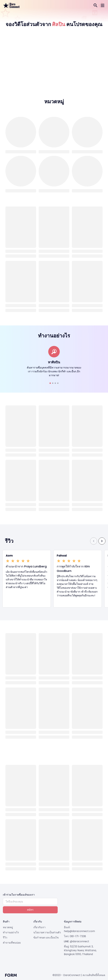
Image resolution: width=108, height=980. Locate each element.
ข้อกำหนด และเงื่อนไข (46, 938)
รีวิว (5, 938)
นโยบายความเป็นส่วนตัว (47, 932)
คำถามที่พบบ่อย (12, 943)
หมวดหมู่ (8, 927)
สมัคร (30, 910)
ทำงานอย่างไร (11, 932)
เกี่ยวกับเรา (39, 927)
